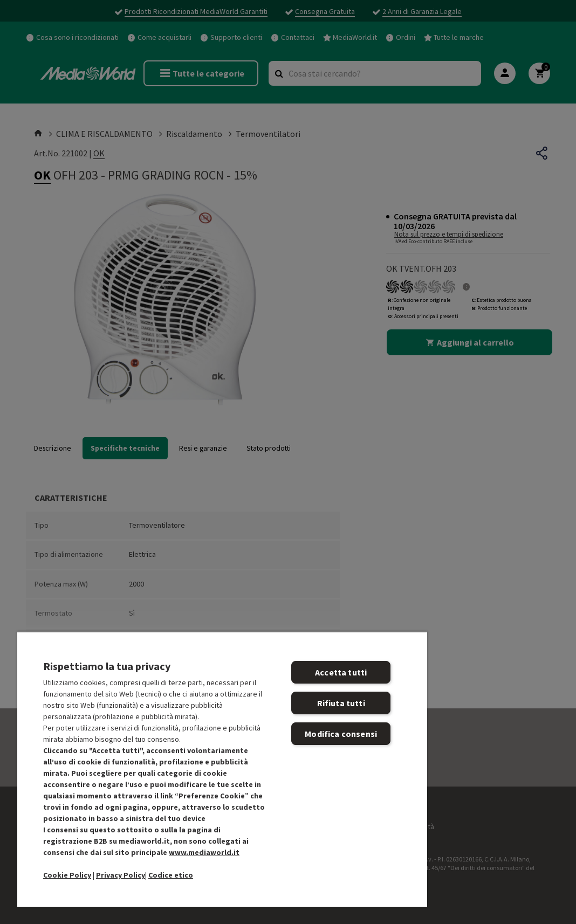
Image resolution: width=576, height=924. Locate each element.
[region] (222, 769)
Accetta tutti (341, 672)
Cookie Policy (67, 875)
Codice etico (171, 875)
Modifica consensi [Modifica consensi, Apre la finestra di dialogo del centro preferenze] (341, 734)
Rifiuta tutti (341, 703)
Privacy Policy (121, 875)
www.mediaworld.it (204, 852)
